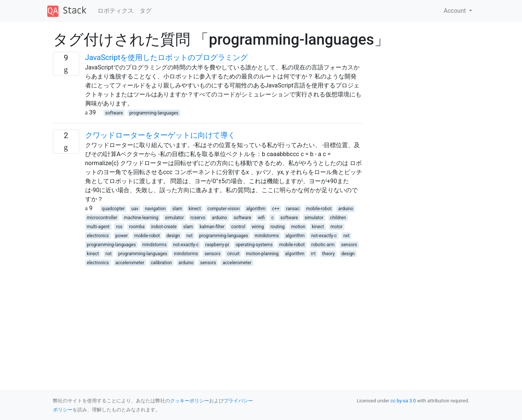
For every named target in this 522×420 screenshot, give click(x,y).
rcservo (198, 218)
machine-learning (141, 218)
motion (298, 227)
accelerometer (130, 263)
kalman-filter (212, 227)
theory (328, 254)
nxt (190, 236)
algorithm (256, 209)
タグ (146, 11)
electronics (98, 236)
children (338, 218)
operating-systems (254, 245)
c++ (276, 209)
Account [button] (455, 11)
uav (135, 209)
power (122, 236)
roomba (137, 227)
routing (278, 227)
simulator (175, 218)
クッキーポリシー (190, 401)
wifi (261, 218)
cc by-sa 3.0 (403, 401)
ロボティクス (116, 11)
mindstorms (267, 236)
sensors (349, 245)
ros (119, 227)
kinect (195, 209)
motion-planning (263, 254)
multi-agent (98, 227)
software (114, 113)
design (173, 236)
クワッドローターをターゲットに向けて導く (160, 135)
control (238, 227)
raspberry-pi (217, 245)
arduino (346, 209)
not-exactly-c (324, 236)
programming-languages (154, 113)
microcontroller (102, 218)
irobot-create (164, 227)
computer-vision (224, 209)
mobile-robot (319, 209)
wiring (258, 227)
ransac (293, 209)
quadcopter (113, 209)
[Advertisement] (208, 319)
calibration (161, 263)
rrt (313, 254)
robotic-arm (323, 245)
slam (177, 209)
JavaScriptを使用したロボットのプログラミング (167, 57)
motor (337, 227)
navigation (155, 209)
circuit (233, 254)
